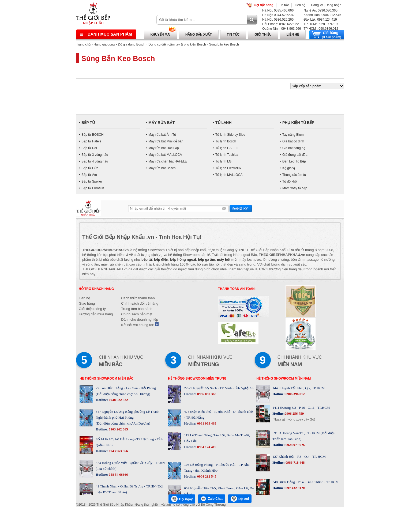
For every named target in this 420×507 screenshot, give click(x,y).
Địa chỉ (240, 499)
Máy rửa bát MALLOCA (165, 155)
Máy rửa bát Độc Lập (164, 148)
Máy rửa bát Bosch (162, 168)
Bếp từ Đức (90, 168)
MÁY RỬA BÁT (162, 123)
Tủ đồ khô (290, 181)
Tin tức (284, 5)
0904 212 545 (206, 476)
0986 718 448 (295, 462)
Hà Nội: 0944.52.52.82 (278, 15)
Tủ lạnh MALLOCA (229, 175)
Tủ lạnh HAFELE (228, 148)
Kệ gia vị (289, 168)
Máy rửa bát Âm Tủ (162, 135)
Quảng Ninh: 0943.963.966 (282, 29)
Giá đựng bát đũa (295, 155)
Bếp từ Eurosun (93, 188)
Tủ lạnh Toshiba (227, 155)
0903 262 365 (118, 429)
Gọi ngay (182, 499)
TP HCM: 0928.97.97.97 (321, 24)
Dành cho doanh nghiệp (140, 319)
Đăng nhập (333, 5)
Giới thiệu (263, 35)
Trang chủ (83, 44)
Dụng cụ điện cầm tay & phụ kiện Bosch (177, 44)
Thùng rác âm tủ (294, 175)
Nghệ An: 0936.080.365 (320, 10)
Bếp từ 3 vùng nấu (95, 155)
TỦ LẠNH (223, 123)
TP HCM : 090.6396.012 (321, 29)
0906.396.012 (295, 394)
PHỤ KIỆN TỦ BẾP (298, 123)
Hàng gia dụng (104, 44)
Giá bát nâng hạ (294, 148)
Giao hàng (87, 303)
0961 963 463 (206, 423)
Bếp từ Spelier (92, 181)
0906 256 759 (294, 413)
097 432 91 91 (295, 488)
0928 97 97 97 (295, 445)
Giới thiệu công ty (92, 309)
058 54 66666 (118, 474)
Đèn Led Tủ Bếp (294, 161)
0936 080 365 (206, 394)
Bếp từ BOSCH (92, 135)
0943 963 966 (118, 451)
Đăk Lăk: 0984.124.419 (320, 20)
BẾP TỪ (88, 123)
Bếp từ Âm (89, 175)
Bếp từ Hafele (91, 141)
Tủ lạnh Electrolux (228, 168)
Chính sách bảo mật (137, 314)
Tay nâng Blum (293, 135)
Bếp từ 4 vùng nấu (95, 161)
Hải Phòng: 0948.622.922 (280, 24)
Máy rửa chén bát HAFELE (168, 161)
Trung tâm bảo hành (137, 309)
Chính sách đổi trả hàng (140, 303)
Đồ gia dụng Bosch (132, 44)
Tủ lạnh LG (223, 161)
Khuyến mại (160, 35)
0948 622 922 (118, 400)
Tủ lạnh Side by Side (230, 135)
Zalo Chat (212, 499)
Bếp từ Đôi (89, 148)
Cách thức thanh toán (138, 298)
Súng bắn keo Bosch (224, 44)
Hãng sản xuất (199, 35)
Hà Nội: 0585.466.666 (278, 10)
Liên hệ (300, 5)
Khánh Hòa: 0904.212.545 (322, 15)
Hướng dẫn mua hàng (96, 314)
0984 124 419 (206, 447)
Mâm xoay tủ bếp (295, 188)
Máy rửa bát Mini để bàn (166, 141)
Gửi (241, 208)
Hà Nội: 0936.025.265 (278, 20)
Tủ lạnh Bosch (226, 141)
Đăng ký (317, 5)
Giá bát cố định (293, 141)
